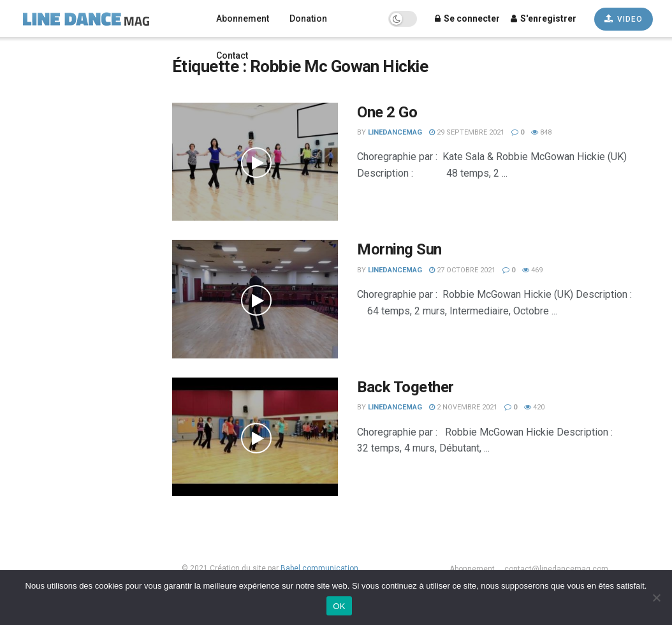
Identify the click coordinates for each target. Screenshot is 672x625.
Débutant (31, 459)
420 (534, 407)
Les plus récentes (49, 492)
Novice (27, 424)
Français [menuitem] (37, 59)
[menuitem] (77, 58)
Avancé (28, 475)
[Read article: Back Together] (255, 437)
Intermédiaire (41, 441)
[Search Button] (128, 134)
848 (541, 132)
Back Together (405, 387)
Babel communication (319, 568)
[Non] (656, 598)
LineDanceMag (395, 132)
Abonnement (243, 18)
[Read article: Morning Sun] (255, 299)
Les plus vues (41, 509)
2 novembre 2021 (463, 407)
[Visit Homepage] (104, 18)
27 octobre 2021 (462, 270)
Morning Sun (399, 249)
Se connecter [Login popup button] (467, 18)
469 (532, 270)
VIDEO (624, 19)
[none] (77, 58)
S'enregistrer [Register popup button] (544, 18)
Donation (308, 18)
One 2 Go (387, 112)
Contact (232, 55)
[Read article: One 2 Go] (255, 162)
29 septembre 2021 (467, 132)
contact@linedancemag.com (556, 569)
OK (339, 606)
